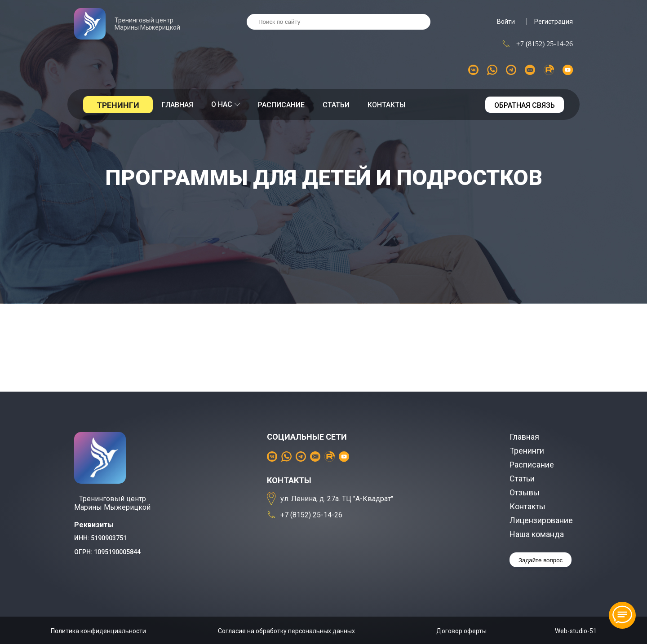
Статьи (336, 105)
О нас (226, 104)
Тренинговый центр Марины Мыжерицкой (127, 24)
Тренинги (118, 105)
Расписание (281, 105)
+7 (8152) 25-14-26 (537, 44)
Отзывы (525, 492)
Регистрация (554, 22)
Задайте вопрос (541, 560)
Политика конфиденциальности (98, 631)
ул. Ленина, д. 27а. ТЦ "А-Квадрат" (330, 499)
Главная (177, 105)
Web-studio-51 (576, 631)
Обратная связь (525, 105)
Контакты (386, 105)
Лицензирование (541, 520)
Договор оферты (461, 631)
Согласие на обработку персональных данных (286, 631)
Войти (506, 22)
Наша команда (537, 534)
